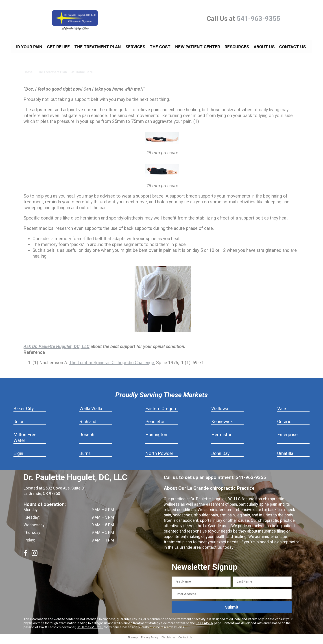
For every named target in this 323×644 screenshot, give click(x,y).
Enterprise (287, 438)
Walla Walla (91, 412)
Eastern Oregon (161, 412)
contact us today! (218, 551)
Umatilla (285, 457)
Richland (88, 425)
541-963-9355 (258, 18)
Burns (85, 457)
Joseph (87, 438)
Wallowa (220, 412)
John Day (220, 457)
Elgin (18, 457)
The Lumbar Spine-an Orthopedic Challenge (112, 366)
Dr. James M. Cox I (89, 631)
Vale (282, 412)
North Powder (159, 457)
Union (19, 425)
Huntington (156, 438)
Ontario (284, 425)
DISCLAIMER (204, 627)
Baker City (24, 412)
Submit (232, 610)
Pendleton (155, 425)
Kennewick (222, 425)
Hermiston (222, 438)
